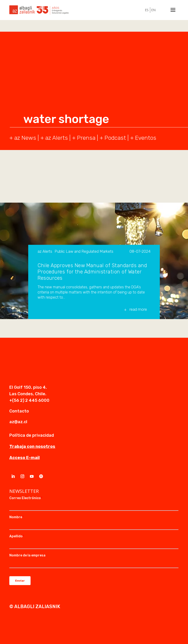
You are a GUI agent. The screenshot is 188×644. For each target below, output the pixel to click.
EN (153, 10)
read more (138, 309)
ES (147, 10)
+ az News (23, 138)
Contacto (19, 411)
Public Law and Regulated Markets (84, 252)
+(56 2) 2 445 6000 (29, 400)
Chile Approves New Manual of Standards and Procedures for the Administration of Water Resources (92, 272)
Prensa (86, 138)
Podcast (115, 138)
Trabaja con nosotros (32, 446)
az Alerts (57, 138)
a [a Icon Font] (173, 10)
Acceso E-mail (24, 458)
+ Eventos (143, 138)
